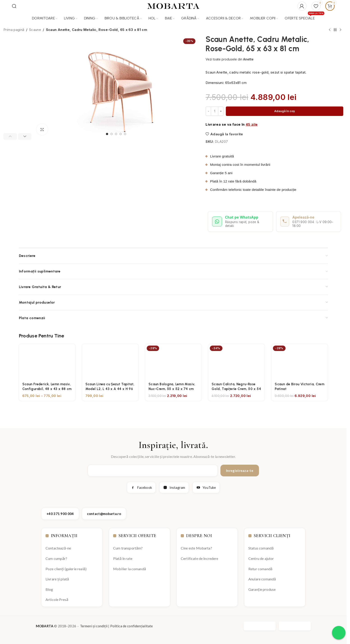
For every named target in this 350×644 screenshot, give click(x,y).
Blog (49, 589)
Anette (248, 59)
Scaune (35, 30)
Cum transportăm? (128, 548)
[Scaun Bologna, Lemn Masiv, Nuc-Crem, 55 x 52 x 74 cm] (173, 362)
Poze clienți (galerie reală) (66, 569)
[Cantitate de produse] (215, 111)
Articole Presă (57, 599)
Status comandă (261, 548)
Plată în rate (123, 558)
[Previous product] (330, 30)
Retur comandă (260, 569)
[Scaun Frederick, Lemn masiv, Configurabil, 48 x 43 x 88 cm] (47, 362)
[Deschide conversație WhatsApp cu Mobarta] (240, 222)
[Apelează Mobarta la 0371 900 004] (309, 222)
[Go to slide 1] (107, 134)
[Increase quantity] (221, 111)
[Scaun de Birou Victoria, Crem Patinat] (300, 362)
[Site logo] (173, 6)
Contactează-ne (58, 548)
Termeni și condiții (94, 626)
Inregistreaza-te (240, 471)
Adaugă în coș (285, 111)
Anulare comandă (262, 579)
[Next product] (341, 30)
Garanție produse (262, 589)
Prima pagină (14, 30)
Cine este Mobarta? (196, 548)
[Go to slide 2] (112, 134)
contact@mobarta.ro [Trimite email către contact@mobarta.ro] (104, 514)
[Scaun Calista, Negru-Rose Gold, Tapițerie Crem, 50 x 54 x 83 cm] (236, 362)
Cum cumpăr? (56, 558)
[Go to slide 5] (125, 134)
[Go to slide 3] (116, 134)
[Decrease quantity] (208, 111)
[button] (10, 136)
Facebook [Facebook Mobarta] (141, 487)
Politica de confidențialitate (132, 626)
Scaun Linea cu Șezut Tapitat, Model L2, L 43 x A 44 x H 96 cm (110, 389)
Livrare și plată (57, 579)
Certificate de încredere (200, 558)
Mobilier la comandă (130, 569)
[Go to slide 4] (121, 134)
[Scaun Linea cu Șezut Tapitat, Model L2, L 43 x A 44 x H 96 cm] (110, 362)
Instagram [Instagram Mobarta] (174, 487)
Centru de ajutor (261, 558)
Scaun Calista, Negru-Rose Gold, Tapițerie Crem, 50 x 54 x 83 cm (236, 389)
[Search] (14, 6)
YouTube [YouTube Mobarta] (206, 487)
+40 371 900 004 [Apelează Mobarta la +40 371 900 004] (60, 514)
